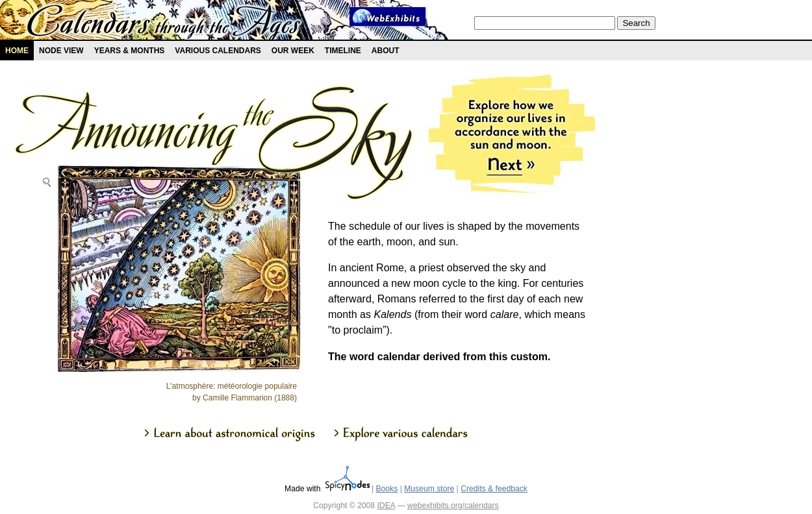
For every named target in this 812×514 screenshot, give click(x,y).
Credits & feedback (494, 489)
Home (17, 51)
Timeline (343, 51)
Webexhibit (388, 17)
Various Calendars (218, 51)
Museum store (429, 489)
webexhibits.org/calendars (453, 506)
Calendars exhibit (164, 23)
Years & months (130, 51)
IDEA (386, 506)
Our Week (293, 51)
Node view (61, 51)
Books (387, 489)
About (386, 51)
